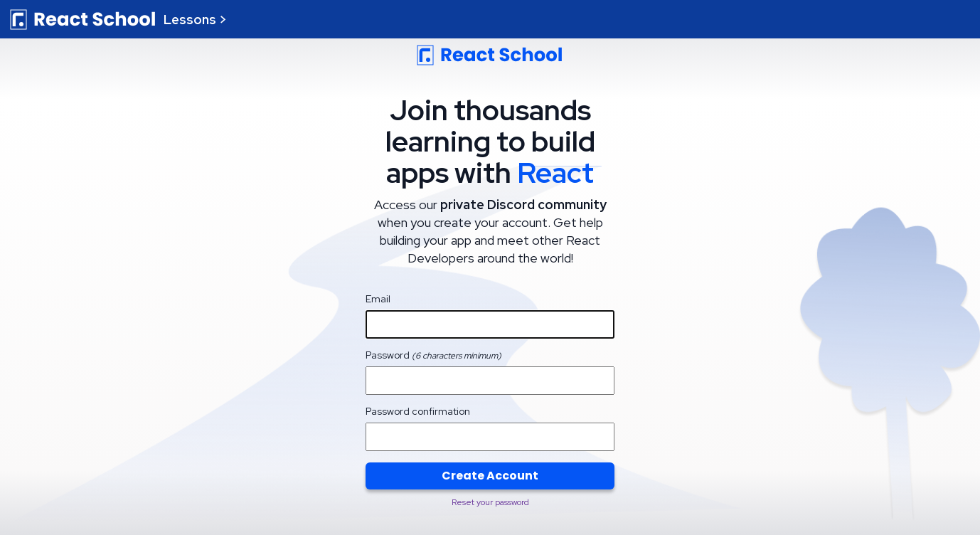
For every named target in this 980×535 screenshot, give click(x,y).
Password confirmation (418, 411)
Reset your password (490, 502)
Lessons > (195, 20)
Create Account (490, 476)
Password (433, 355)
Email (378, 299)
